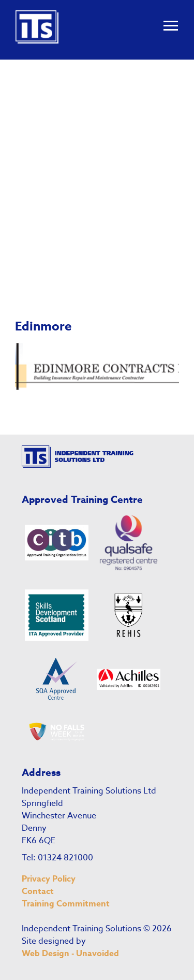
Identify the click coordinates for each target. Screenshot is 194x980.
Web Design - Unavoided (70, 954)
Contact (38, 891)
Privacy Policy (49, 879)
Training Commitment (66, 904)
